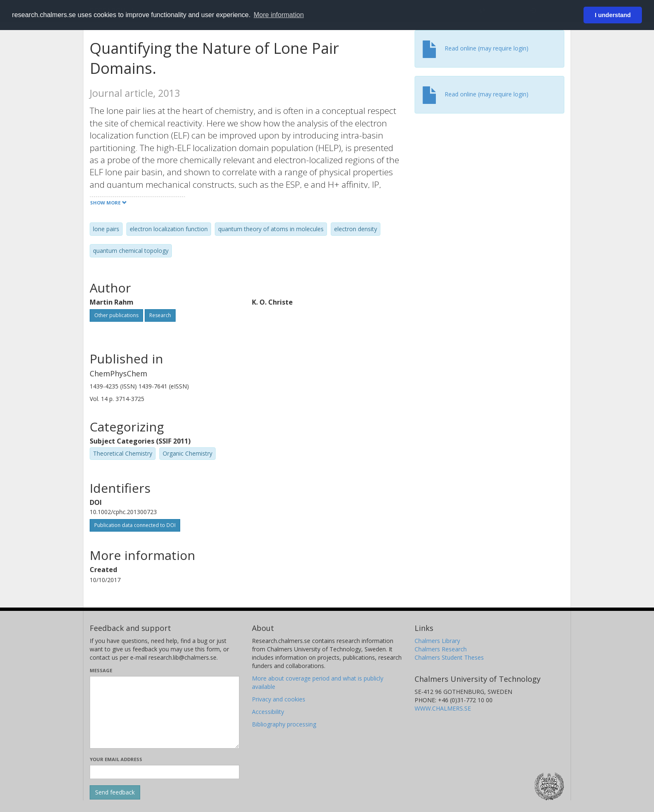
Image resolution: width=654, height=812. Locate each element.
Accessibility (268, 712)
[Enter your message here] (165, 712)
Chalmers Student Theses (449, 657)
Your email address (116, 759)
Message (101, 670)
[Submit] (115, 792)
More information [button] (279, 15)
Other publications (116, 315)
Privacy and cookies (279, 699)
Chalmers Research (441, 649)
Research (160, 315)
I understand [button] (613, 15)
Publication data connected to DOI (135, 525)
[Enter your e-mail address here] (165, 772)
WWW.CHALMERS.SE (443, 708)
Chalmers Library (437, 641)
